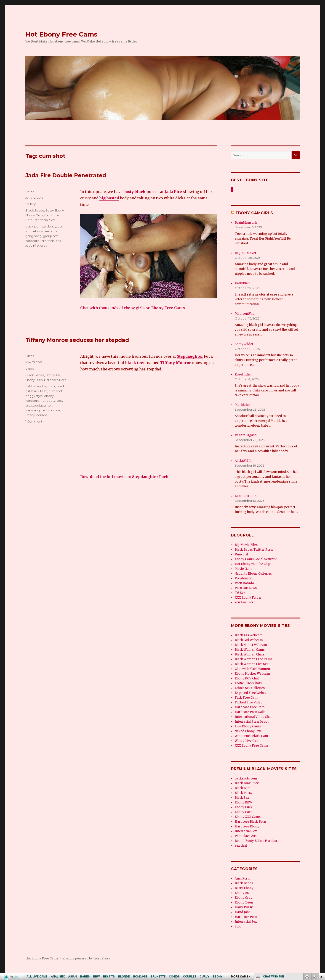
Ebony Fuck (244, 807)
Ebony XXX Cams (248, 817)
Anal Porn (242, 878)
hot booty (48, 401)
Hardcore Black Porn (250, 822)
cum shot (56, 391)
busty (52, 226)
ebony (49, 396)
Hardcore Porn (55, 380)
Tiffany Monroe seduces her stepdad (77, 340)
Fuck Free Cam (246, 698)
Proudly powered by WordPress (86, 958)
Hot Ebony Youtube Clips (253, 564)
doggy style (34, 396)
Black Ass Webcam (249, 635)
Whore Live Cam (247, 741)
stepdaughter (42, 405)
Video (30, 369)
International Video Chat (253, 717)
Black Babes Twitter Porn (254, 550)
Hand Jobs (242, 912)
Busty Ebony (55, 210)
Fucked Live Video (249, 702)
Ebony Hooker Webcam (252, 674)
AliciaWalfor (244, 461)
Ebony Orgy (34, 215)
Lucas (30, 191)
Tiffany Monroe (36, 415)
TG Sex (240, 593)
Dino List (241, 554)
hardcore (32, 241)
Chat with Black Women (252, 669)
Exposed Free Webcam (252, 693)
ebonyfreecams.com (49, 231)
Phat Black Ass (246, 836)
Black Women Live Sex (252, 664)
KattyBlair (242, 283)
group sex (50, 236)
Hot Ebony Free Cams (61, 34)
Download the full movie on (124, 477)
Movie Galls (243, 569)
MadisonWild (245, 314)
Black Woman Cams (250, 650)
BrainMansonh (246, 223)
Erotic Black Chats (248, 683)
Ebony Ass (53, 375)
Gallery (31, 204)
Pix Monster (244, 578)
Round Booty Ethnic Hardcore (257, 841)
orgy (44, 246)
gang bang (33, 236)
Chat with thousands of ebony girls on (133, 308)
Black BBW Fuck (247, 783)
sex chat (241, 846)
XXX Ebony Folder (248, 598)
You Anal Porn (245, 602)
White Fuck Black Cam (251, 736)
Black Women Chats (250, 654)
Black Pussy (244, 793)
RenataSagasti (246, 435)
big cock (49, 386)
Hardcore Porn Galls (250, 712)
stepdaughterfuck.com (43, 410)
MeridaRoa (243, 405)
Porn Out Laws (246, 588)
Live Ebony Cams (248, 726)
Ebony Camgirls (254, 213)
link (321, 909)
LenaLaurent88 (246, 496)
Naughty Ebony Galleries (253, 574)
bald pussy (33, 386)
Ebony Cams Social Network (256, 559)
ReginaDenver (246, 253)
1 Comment (34, 421)
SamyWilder (244, 344)
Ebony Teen (34, 380)
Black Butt (242, 788)
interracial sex (51, 241)
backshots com (246, 778)
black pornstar (36, 226)
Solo (238, 926)
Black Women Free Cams (254, 659)
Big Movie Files (246, 545)
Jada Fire (32, 246)
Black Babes (35, 210)
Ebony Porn (244, 812)
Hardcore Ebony (247, 826)
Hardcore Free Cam (250, 707)
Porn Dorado (244, 583)
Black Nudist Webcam (251, 645)
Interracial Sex (44, 220)
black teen (39, 391)
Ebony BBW (243, 802)
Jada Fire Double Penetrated (66, 175)
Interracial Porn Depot (252, 722)
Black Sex (242, 798)
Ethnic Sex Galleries (250, 688)
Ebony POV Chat (247, 678)
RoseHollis (243, 374)
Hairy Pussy (244, 907)
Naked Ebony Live (248, 731)
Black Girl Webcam (249, 640)
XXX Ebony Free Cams (252, 746)
